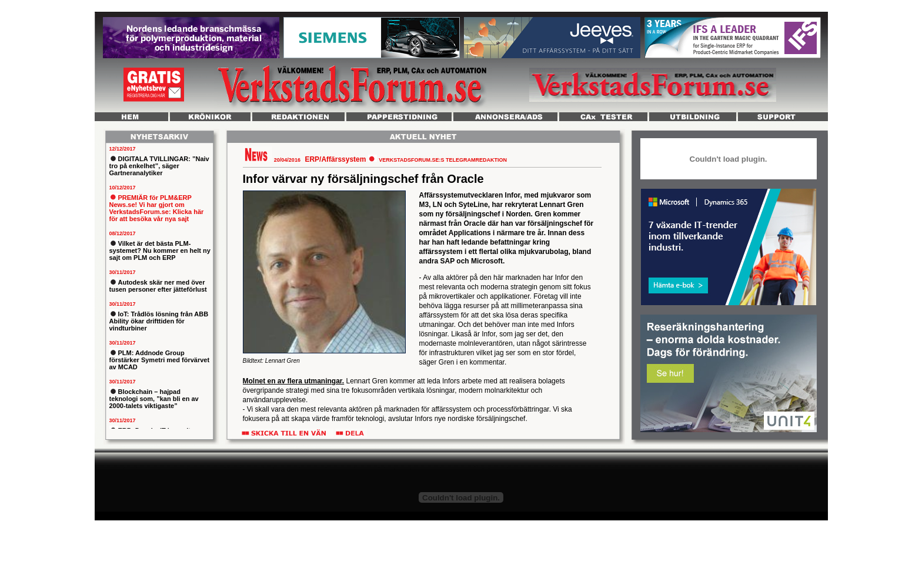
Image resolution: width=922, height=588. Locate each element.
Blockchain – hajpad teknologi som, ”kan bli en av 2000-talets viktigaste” (154, 399)
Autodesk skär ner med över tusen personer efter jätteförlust (158, 286)
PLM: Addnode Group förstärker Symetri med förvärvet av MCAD (160, 360)
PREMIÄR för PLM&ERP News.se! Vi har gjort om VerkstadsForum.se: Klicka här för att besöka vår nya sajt (157, 208)
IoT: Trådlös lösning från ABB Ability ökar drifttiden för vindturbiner (159, 321)
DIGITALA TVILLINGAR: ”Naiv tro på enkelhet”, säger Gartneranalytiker (159, 166)
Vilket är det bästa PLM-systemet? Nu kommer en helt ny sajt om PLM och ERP (160, 250)
